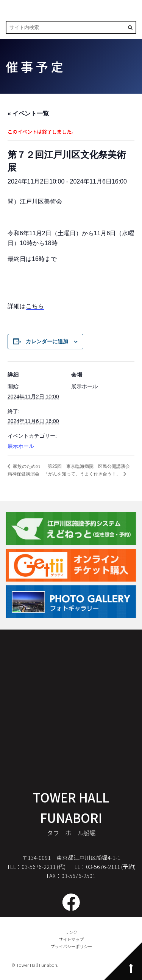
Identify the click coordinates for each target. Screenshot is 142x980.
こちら (35, 306)
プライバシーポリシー (71, 946)
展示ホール (21, 446)
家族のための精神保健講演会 (24, 470)
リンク (71, 932)
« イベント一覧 (28, 113)
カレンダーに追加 (47, 341)
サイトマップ (71, 939)
